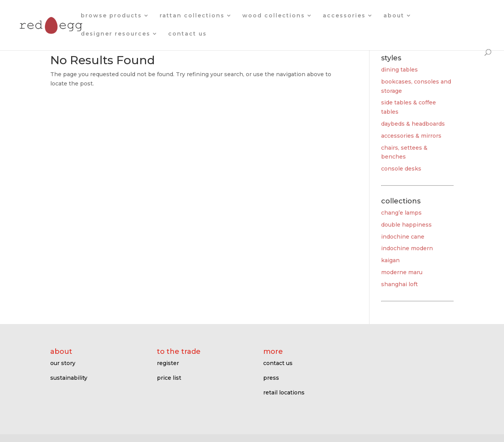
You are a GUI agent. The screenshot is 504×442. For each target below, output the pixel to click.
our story (63, 363)
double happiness (406, 225)
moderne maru (402, 272)
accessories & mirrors (411, 136)
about (394, 16)
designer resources (116, 34)
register (168, 363)
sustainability (69, 378)
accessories (344, 16)
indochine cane (403, 237)
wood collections (274, 16)
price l (166, 378)
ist (178, 378)
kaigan (390, 260)
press (271, 378)
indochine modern (407, 248)
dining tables (399, 70)
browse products (111, 16)
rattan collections (192, 16)
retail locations (284, 393)
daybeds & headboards (413, 124)
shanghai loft (399, 284)
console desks (401, 169)
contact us (187, 34)
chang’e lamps (401, 213)
